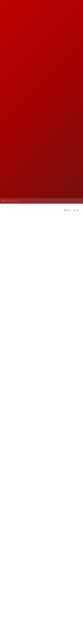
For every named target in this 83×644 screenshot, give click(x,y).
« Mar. (2, 601)
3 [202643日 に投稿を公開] (53, 588)
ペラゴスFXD (39, 622)
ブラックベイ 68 (39, 627)
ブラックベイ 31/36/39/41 (39, 631)
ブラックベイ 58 (39, 639)
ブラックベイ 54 (39, 635)
